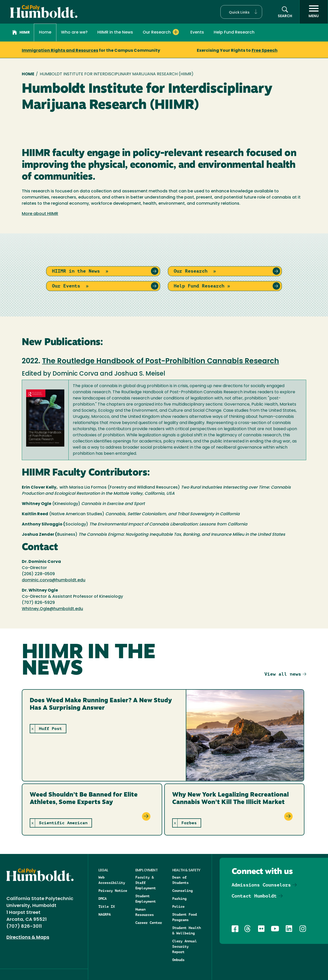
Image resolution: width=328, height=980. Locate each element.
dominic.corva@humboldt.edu (54, 580)
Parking (179, 899)
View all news (283, 674)
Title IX (107, 906)
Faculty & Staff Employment (146, 883)
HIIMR (21, 33)
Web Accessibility (112, 880)
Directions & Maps (28, 938)
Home (45, 33)
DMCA (102, 899)
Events (197, 33)
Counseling (182, 891)
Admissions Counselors (261, 885)
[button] (241, 12)
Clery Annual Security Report (184, 946)
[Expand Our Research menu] (176, 32)
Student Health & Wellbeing (187, 930)
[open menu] (314, 12)
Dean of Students (180, 880)
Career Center (149, 923)
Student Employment (146, 899)
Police (178, 906)
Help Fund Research (234, 33)
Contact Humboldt (254, 896)
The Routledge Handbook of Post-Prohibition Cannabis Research (161, 362)
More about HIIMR (40, 214)
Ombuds (178, 960)
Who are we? (74, 33)
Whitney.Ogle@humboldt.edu (52, 609)
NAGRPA (105, 914)
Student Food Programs (184, 917)
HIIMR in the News (115, 33)
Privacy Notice (113, 891)
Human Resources (145, 912)
